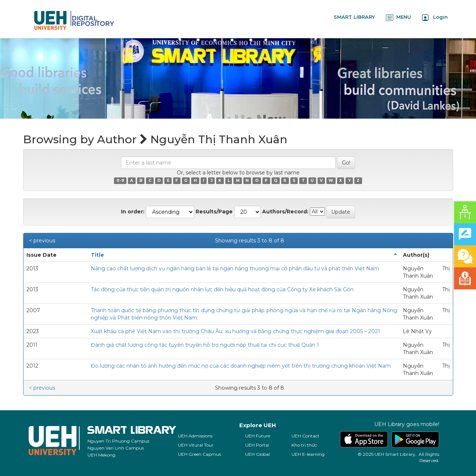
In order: (133, 212)
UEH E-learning (308, 454)
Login (435, 17)
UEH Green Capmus (199, 454)
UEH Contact (305, 436)
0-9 (120, 181)
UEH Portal (257, 445)
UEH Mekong (101, 455)
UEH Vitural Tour (196, 445)
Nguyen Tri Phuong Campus (118, 441)
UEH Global (257, 454)
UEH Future (258, 436)
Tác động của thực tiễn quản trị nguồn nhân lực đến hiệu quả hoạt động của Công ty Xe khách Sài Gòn (222, 289)
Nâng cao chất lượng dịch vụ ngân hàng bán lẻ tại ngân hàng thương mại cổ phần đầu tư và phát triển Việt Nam (235, 268)
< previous (42, 241)
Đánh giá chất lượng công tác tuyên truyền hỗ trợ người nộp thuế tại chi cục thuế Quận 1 (205, 345)
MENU (398, 17)
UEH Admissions (195, 436)
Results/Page (214, 212)
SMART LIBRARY (354, 17)
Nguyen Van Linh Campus (116, 448)
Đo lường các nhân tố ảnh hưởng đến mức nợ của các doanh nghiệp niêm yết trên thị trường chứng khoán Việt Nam (241, 366)
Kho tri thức (304, 445)
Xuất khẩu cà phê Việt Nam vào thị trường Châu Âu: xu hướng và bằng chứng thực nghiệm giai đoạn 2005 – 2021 (235, 331)
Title (97, 255)
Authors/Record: (285, 212)
